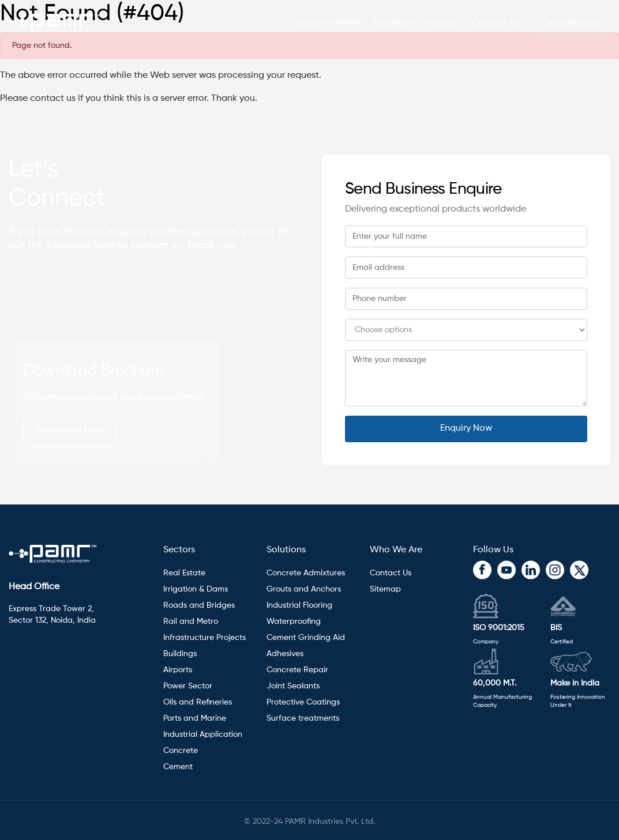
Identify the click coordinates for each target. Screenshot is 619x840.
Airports (178, 670)
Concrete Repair (297, 670)
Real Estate (184, 573)
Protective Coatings (303, 702)
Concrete (181, 751)
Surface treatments (303, 718)
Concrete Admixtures (306, 573)
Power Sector (188, 686)
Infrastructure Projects (205, 638)
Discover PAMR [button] (328, 23)
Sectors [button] (442, 23)
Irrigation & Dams (196, 589)
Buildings (180, 654)
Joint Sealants (293, 686)
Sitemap (385, 589)
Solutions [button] (393, 23)
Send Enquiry (572, 23)
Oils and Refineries (198, 702)
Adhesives (286, 654)
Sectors (179, 550)
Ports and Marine (195, 718)
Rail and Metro (191, 621)
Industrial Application (203, 734)
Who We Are (396, 550)
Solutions (286, 550)
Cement (178, 767)
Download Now (70, 430)
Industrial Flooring (299, 605)
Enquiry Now (466, 428)
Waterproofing (294, 621)
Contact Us (496, 23)
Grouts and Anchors (304, 589)
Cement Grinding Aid (306, 638)
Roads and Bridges (199, 605)
